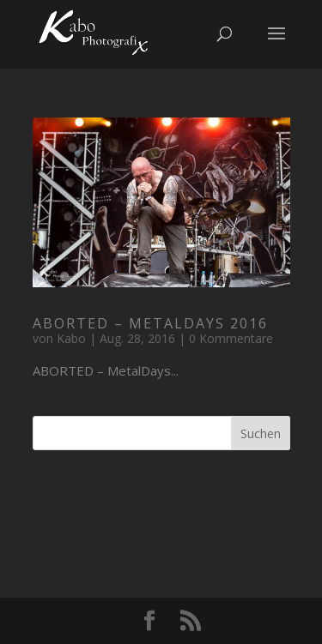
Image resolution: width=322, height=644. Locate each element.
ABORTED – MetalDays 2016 (150, 323)
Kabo (71, 338)
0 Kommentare (231, 338)
